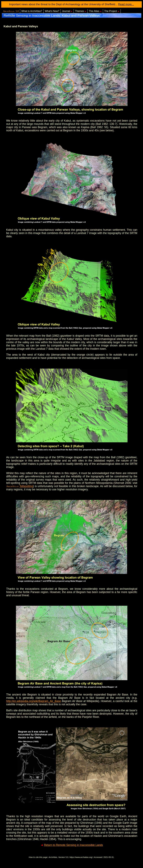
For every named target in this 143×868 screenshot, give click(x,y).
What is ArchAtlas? (32, 11)
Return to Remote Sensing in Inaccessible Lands (73, 845)
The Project (112, 11)
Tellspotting (26, 486)
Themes (81, 11)
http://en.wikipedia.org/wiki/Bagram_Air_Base (34, 701)
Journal (67, 11)
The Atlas (95, 11)
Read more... (126, 4)
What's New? (52, 11)
